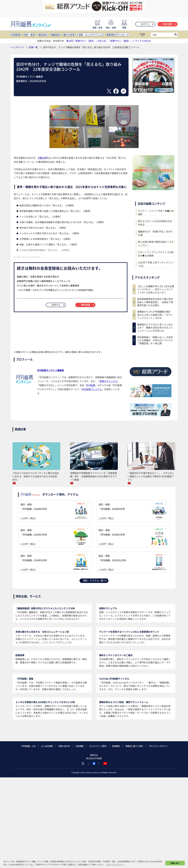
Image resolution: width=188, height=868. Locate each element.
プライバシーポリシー (158, 746)
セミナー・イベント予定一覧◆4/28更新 (156, 212)
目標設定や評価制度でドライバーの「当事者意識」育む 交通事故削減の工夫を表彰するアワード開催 (93, 476)
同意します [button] (175, 863)
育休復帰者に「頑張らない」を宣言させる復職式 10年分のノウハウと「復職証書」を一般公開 (155, 340)
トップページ (17, 47)
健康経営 (55, 35)
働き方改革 (69, 35)
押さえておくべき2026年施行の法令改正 (155, 223)
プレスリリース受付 (98, 746)
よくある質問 (47, 746)
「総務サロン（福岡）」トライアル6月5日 (130, 41)
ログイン (147, 24)
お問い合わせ (64, 746)
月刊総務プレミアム (92, 389)
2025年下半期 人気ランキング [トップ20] (156, 264)
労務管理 (16, 35)
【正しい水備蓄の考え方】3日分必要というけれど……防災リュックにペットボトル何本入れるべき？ (156, 289)
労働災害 (42, 158)
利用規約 (116, 746)
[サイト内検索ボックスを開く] (176, 35)
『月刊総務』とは (28, 746)
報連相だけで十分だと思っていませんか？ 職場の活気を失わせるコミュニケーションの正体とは (155, 328)
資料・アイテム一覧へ (95, 580)
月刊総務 (91, 385)
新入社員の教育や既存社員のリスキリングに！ (156, 243)
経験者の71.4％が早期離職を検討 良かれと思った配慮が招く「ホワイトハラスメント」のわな (155, 315)
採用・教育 (29, 35)
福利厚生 (43, 35)
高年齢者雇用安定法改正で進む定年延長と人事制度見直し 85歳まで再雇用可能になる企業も (155, 302)
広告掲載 (80, 746)
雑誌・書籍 (55, 511)
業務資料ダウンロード (118, 35)
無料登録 (170, 24)
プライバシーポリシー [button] (115, 864)
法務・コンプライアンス (91, 35)
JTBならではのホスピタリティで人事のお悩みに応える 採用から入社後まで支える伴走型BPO (36, 476)
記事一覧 (34, 47)
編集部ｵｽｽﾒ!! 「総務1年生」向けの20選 (155, 233)
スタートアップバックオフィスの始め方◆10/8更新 (156, 254)
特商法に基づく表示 (134, 746)
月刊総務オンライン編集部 (51, 370)
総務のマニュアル (108, 381)
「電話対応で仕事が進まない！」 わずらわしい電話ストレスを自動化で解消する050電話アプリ (151, 476)
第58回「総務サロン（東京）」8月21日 (86, 41)
